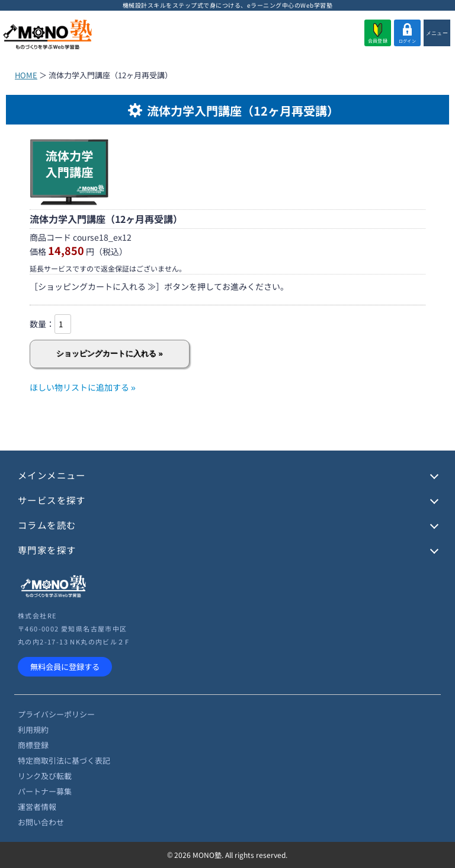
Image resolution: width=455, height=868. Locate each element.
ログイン (407, 33)
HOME (26, 75)
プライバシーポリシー (56, 714)
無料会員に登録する (65, 667)
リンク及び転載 (45, 776)
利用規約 (33, 730)
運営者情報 (37, 807)
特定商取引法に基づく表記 (64, 760)
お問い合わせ (41, 822)
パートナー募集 (45, 791)
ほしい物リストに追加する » (83, 387)
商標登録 (33, 745)
